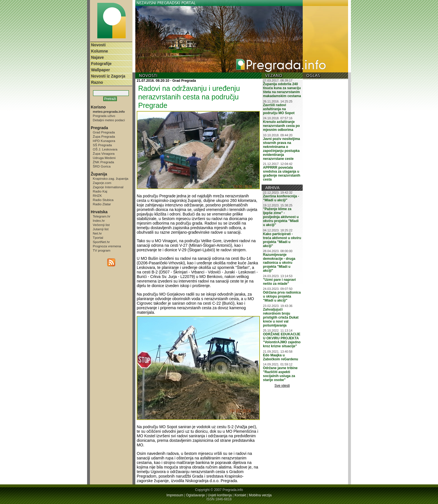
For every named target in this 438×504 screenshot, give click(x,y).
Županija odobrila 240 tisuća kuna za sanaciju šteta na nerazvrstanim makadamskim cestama (282, 90)
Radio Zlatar (102, 204)
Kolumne (100, 51)
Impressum (175, 495)
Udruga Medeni (104, 158)
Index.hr (99, 220)
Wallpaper (100, 70)
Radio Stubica (103, 200)
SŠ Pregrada (102, 145)
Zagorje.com (102, 183)
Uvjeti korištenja (220, 495)
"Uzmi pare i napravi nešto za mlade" (279, 282)
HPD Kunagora (104, 141)
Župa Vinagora (104, 153)
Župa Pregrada (104, 136)
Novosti (98, 45)
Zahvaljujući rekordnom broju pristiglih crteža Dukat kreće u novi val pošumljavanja (281, 317)
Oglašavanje (196, 495)
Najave (97, 57)
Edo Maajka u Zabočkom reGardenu (281, 357)
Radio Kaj (100, 191)
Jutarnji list (101, 229)
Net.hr (97, 233)
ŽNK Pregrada (103, 162)
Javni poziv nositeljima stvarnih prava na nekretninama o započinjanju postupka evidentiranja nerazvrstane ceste (282, 149)
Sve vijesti (282, 386)
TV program (102, 250)
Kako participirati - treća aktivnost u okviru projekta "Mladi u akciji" (282, 240)
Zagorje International (108, 187)
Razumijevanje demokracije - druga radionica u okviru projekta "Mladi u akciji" (279, 263)
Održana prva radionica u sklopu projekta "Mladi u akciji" (282, 296)
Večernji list (101, 225)
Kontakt (240, 495)
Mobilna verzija (260, 495)
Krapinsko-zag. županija (110, 178)
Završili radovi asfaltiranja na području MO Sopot (279, 109)
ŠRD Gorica (102, 166)
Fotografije (101, 64)
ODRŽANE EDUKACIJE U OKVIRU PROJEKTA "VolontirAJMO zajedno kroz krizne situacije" (282, 340)
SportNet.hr (101, 242)
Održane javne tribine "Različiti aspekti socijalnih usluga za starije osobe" (280, 374)
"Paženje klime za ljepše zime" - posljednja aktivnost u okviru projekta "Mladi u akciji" (281, 217)
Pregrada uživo (104, 116)
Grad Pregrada (104, 132)
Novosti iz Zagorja (108, 76)
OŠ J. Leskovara (105, 149)
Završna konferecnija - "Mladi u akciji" (281, 198)
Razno (97, 82)
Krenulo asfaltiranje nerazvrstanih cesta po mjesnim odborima (281, 126)
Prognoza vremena (107, 246)
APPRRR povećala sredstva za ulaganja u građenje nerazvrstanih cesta (282, 173)
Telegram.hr (102, 216)
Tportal (98, 238)
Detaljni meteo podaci (109, 120)
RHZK (97, 195)
